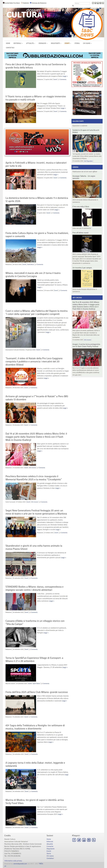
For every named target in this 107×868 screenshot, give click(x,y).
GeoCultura (31, 264)
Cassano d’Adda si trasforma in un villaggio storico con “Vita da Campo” (35, 622)
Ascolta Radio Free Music (11, 3)
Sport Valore (36, 683)
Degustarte (56, 43)
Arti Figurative (88, 161)
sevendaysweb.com (20, 864)
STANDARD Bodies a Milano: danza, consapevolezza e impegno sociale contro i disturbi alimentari (34, 588)
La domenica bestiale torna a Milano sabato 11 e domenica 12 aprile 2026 (37, 199)
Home (8, 43)
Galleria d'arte (78, 121)
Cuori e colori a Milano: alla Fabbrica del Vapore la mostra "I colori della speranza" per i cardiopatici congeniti (37, 312)
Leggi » (65, 76)
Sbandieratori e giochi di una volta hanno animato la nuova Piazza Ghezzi (34, 547)
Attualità (31, 43)
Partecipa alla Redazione (38, 3)
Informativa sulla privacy (13, 861)
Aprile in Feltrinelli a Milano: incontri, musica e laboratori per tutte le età (36, 164)
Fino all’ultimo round (80, 233)
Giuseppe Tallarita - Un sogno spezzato (84, 177)
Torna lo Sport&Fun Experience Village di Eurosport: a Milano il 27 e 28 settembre (34, 659)
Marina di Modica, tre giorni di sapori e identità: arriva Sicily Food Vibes (35, 801)
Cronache (43, 43)
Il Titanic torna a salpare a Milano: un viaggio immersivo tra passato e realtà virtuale (36, 98)
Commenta (63, 79)
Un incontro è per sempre (82, 268)
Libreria (75, 167)
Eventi (68, 43)
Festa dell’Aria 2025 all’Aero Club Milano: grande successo (37, 692)
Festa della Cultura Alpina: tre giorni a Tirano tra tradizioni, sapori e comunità (37, 234)
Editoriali (18, 43)
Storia (77, 43)
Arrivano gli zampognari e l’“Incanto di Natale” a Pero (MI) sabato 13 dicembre (37, 398)
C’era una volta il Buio (81, 206)
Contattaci (10, 48)
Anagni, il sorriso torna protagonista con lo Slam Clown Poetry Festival (86, 345)
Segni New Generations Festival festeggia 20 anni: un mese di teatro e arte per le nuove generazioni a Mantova (36, 512)
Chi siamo (87, 43)
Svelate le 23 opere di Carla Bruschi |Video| (86, 131)
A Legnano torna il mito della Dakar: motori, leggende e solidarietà (35, 764)
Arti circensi (32, 468)
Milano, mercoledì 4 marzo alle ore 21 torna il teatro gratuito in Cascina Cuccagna (33, 274)
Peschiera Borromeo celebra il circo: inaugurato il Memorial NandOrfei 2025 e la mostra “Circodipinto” (34, 478)
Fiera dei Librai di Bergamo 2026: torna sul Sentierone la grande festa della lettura (36, 66)
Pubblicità (25, 3)
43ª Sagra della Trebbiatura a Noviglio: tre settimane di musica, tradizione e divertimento (35, 727)
